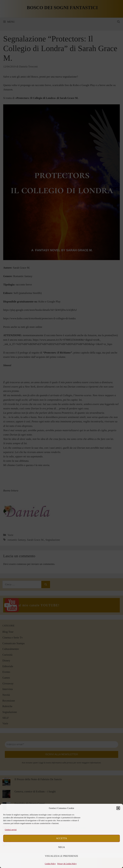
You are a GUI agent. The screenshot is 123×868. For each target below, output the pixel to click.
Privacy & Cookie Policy (67, 864)
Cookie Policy (50, 864)
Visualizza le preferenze (61, 856)
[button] (118, 808)
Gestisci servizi (11, 830)
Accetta (61, 838)
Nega (61, 847)
